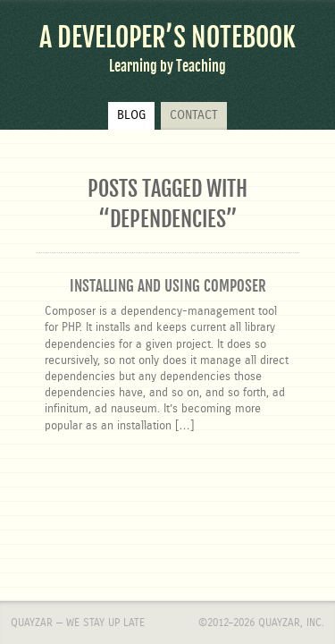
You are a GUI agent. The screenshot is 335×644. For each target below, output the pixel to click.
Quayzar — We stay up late (78, 520)
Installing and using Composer (168, 286)
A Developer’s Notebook (167, 38)
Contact (194, 115)
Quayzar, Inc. (291, 520)
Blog (131, 115)
